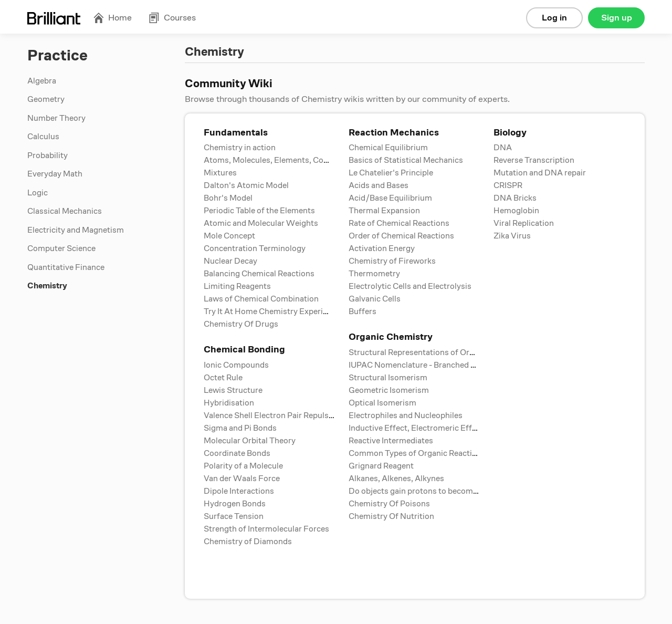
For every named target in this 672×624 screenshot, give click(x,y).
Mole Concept (229, 236)
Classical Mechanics (65, 211)
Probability (48, 155)
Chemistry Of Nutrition (391, 516)
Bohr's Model (228, 198)
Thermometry (374, 274)
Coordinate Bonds (237, 453)
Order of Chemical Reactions (401, 236)
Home (112, 18)
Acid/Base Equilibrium (390, 198)
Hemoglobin (516, 211)
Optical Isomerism (382, 403)
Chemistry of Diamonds (248, 542)
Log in (554, 18)
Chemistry (47, 286)
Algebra (42, 81)
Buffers (363, 311)
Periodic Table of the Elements (259, 211)
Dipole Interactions (239, 491)
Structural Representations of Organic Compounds (443, 352)
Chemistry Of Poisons (389, 504)
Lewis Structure (233, 390)
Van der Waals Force (242, 479)
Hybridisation (229, 403)
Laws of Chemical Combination (261, 299)
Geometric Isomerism (389, 390)
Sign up (617, 18)
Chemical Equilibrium (388, 148)
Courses (172, 18)
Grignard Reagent (381, 466)
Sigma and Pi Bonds (240, 428)
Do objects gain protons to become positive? (430, 491)
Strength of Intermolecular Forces (266, 529)
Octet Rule (223, 378)
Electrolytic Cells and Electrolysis (410, 286)
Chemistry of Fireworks (392, 261)
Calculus (43, 137)
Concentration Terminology (255, 248)
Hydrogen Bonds (235, 504)
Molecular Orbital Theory (250, 441)
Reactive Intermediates (391, 441)
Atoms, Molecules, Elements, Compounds (281, 160)
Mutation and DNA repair (540, 173)
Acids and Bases (379, 185)
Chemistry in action (240, 148)
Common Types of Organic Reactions (417, 453)
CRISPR (508, 185)
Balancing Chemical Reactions (259, 274)
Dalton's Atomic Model (246, 185)
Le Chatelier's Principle (391, 173)
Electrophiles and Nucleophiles (406, 415)
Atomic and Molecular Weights (261, 223)
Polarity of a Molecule (243, 466)
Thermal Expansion (384, 211)
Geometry (46, 99)
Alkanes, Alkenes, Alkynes (396, 479)
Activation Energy (382, 248)
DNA (503, 148)
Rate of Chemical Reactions (399, 223)
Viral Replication (524, 223)
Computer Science (61, 248)
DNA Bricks (515, 198)
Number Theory (56, 118)
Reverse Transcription (534, 160)
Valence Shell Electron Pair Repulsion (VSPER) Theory (303, 415)
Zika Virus (512, 236)
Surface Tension (234, 516)
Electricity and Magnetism (76, 230)
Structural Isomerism (388, 378)
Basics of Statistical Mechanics (406, 160)
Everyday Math (55, 174)
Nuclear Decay (230, 261)
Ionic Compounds (236, 365)
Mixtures (220, 173)
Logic (38, 193)
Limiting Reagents (237, 286)
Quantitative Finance (66, 267)
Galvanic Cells (375, 299)
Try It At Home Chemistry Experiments (275, 311)
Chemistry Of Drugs (241, 324)
